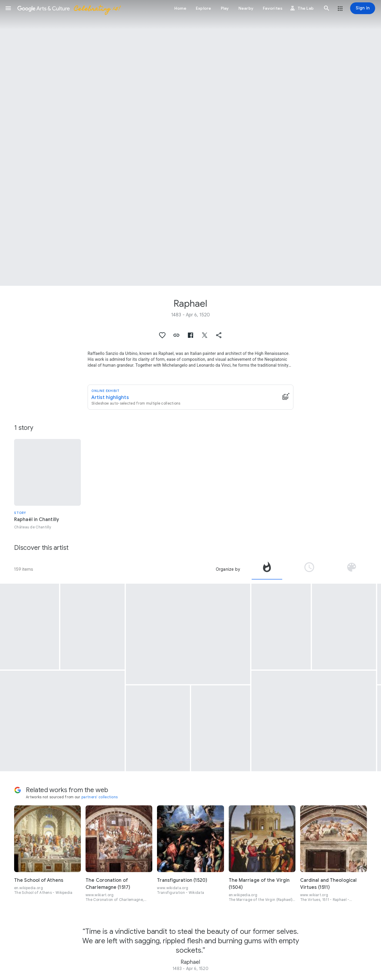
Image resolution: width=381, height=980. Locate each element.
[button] (8, 8)
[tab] (267, 569)
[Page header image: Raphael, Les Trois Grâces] (190, 143)
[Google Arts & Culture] (68, 8)
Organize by (228, 569)
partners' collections (100, 797)
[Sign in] (363, 8)
